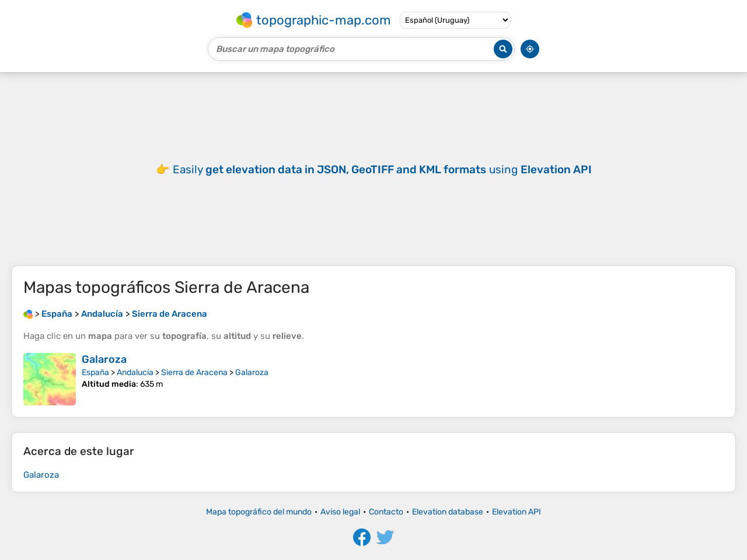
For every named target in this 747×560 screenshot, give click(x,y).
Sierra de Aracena (194, 372)
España (95, 372)
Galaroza (104, 359)
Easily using (382, 169)
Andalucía (135, 372)
